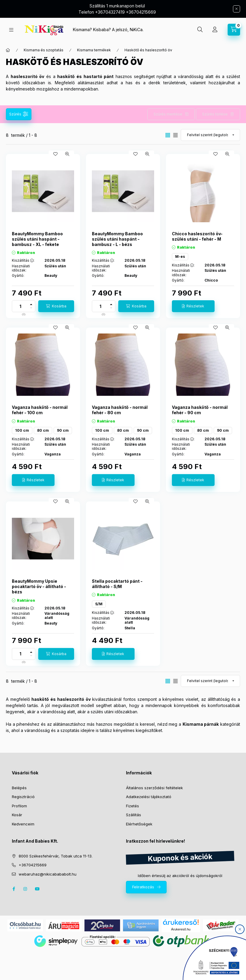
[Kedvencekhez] (55, 154)
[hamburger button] (11, 30)
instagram (25, 889)
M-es (180, 256)
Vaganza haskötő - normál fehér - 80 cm (120, 410)
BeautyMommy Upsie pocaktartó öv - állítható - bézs (39, 586)
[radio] (175, 135)
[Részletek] (193, 306)
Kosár (17, 815)
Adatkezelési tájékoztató (149, 797)
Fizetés (132, 806)
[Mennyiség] (20, 306)
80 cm (43, 430)
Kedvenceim (23, 824)
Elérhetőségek (139, 824)
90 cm (63, 430)
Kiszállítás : (23, 261)
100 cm (22, 430)
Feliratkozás (143, 887)
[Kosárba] (56, 306)
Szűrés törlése (215, 114)
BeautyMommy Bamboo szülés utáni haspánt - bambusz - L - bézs (117, 239)
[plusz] (31, 304)
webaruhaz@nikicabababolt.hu (48, 874)
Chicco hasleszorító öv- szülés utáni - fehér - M (197, 236)
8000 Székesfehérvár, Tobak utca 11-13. (56, 856)
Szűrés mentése (168, 114)
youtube (37, 889)
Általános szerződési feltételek (154, 788)
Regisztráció (23, 797)
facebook (14, 889)
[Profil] (215, 30)
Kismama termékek (94, 50)
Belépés (19, 788)
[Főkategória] (8, 50)
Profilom (19, 806)
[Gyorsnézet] (67, 154)
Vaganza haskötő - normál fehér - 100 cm (40, 410)
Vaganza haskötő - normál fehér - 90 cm (200, 410)
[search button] (200, 30)
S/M (99, 604)
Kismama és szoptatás (44, 50)
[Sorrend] (210, 135)
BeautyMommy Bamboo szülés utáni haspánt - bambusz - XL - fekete (37, 239)
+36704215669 (33, 865)
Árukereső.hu (181, 929)
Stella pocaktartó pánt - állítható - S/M (117, 584)
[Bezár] (237, 9)
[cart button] (234, 30)
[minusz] (31, 308)
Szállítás (134, 815)
